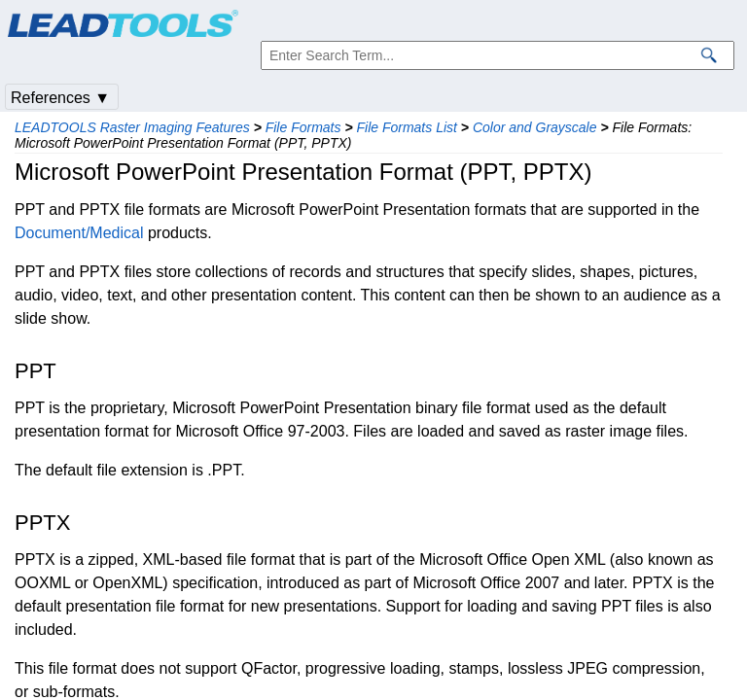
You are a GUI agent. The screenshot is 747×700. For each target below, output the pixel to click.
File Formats (303, 127)
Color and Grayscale (535, 127)
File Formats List (406, 127)
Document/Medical (79, 233)
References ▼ (60, 98)
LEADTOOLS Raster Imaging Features (132, 127)
